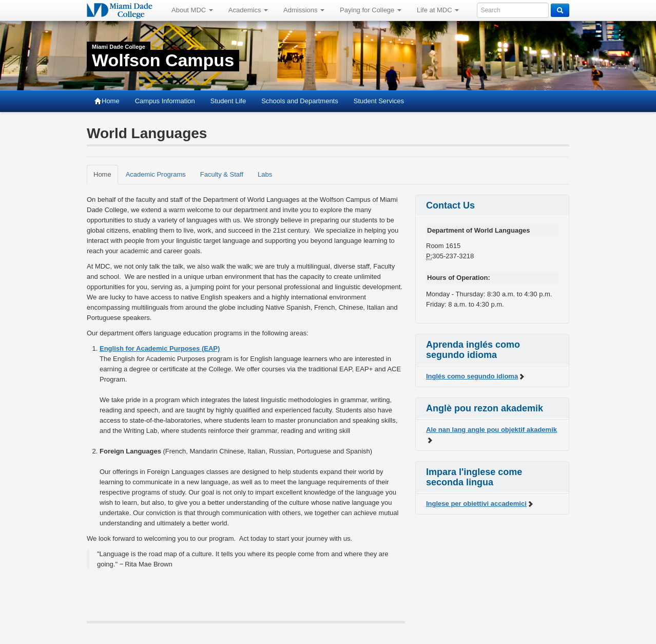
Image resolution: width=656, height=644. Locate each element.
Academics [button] (248, 10)
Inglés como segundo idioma (476, 376)
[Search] (560, 10)
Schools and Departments (300, 101)
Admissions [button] (304, 10)
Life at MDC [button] (438, 10)
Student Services (379, 101)
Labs (265, 174)
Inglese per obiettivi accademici (480, 504)
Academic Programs (156, 174)
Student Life (228, 101)
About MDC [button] (192, 10)
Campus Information (165, 101)
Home (107, 101)
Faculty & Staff (222, 174)
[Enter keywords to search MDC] (513, 10)
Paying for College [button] (371, 10)
